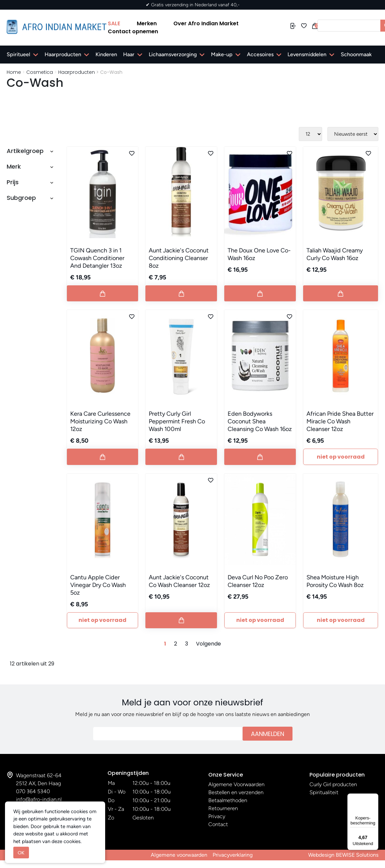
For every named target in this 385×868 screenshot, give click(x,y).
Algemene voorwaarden (179, 855)
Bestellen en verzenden (236, 792)
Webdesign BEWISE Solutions (343, 855)
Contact (218, 824)
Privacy (217, 816)
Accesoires (260, 54)
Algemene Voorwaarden (236, 784)
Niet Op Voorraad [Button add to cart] (341, 457)
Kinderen (106, 54)
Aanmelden (268, 734)
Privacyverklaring (233, 855)
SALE (114, 23)
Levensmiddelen (307, 54)
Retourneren (223, 808)
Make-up (222, 54)
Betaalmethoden (228, 800)
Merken (147, 23)
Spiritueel (18, 54)
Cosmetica (40, 72)
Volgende (208, 644)
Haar (129, 54)
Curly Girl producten (333, 784)
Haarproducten (63, 54)
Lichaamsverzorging (173, 54)
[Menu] (374, 797)
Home (14, 72)
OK (21, 853)
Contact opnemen (133, 31)
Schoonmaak (356, 54)
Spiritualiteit (324, 792)
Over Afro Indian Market (206, 23)
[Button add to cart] (103, 293)
